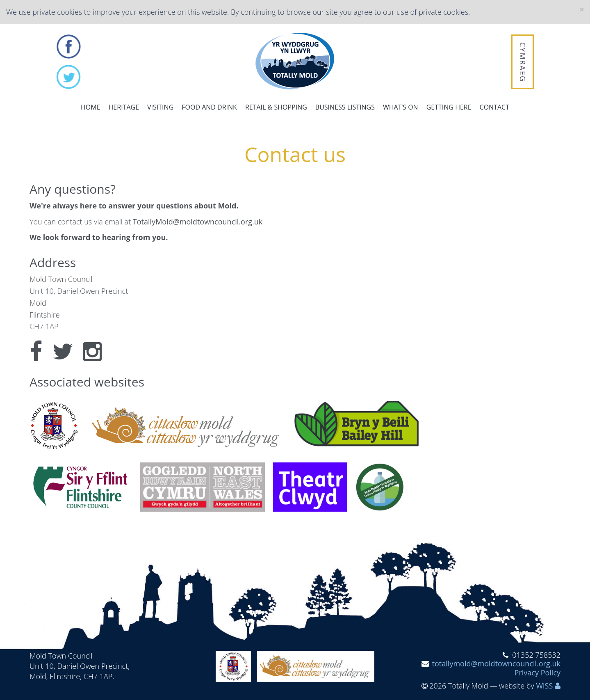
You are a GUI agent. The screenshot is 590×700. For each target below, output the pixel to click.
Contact (494, 107)
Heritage (124, 107)
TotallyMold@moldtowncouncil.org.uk (198, 222)
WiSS (544, 686)
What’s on (401, 107)
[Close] (582, 10)
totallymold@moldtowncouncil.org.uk (496, 663)
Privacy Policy (538, 673)
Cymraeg (523, 62)
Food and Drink (209, 107)
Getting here (449, 107)
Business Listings (345, 107)
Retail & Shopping (276, 107)
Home (91, 107)
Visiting (160, 107)
